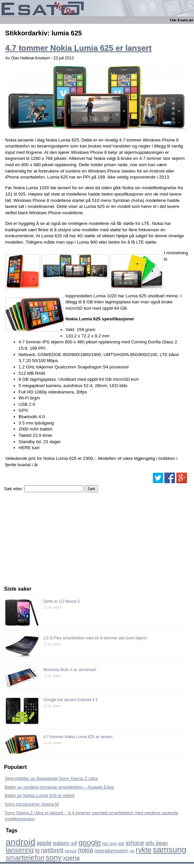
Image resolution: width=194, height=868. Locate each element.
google (90, 842)
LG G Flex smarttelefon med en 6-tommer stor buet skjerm (95, 638)
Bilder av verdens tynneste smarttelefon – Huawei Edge (59, 787)
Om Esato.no (181, 20)
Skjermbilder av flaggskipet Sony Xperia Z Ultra (51, 778)
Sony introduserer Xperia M (32, 804)
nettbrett (52, 850)
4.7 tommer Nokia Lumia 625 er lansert (78, 48)
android (20, 842)
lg (37, 850)
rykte (143, 850)
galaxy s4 (65, 843)
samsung (169, 849)
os (132, 851)
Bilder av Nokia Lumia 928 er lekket (40, 795)
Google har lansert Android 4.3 (70, 700)
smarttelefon (25, 857)
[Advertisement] (54, 537)
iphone (135, 843)
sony (54, 857)
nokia (85, 850)
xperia (71, 858)
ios (121, 843)
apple (44, 843)
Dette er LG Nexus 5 (61, 601)
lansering (20, 850)
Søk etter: (14, 489)
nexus (71, 851)
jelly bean (156, 843)
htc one (110, 843)
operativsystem (112, 850)
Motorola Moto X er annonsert (70, 670)
